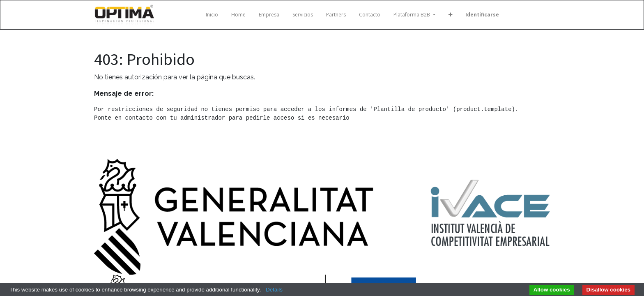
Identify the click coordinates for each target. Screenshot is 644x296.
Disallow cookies (608, 290)
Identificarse (482, 15)
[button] (450, 15)
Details (274, 290)
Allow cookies (552, 290)
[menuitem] (212, 15)
